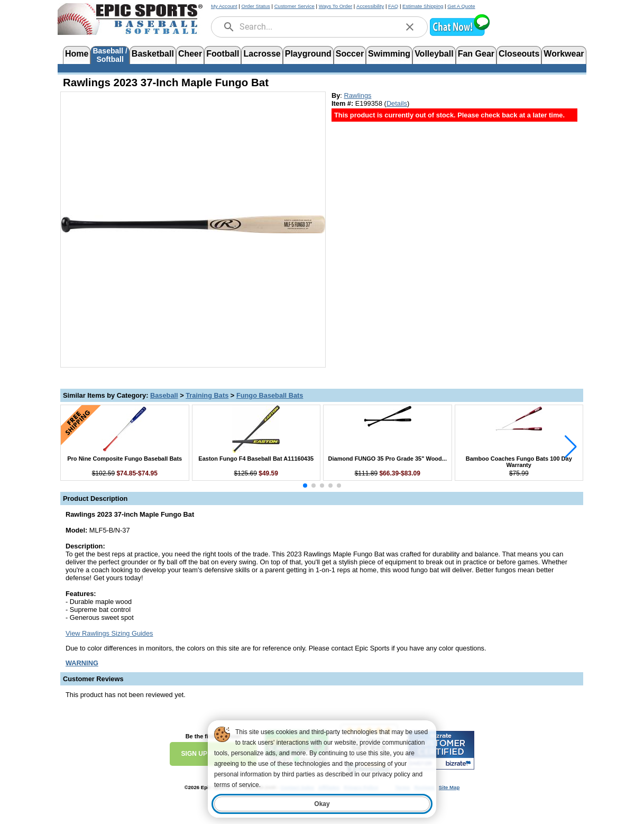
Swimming (389, 54)
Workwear (564, 54)
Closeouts (519, 54)
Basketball (153, 54)
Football (223, 54)
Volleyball (434, 54)
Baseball (164, 395)
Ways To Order (335, 6)
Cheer (190, 54)
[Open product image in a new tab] (193, 224)
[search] (229, 27)
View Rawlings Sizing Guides (109, 633)
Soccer (350, 54)
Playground (308, 54)
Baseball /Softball (110, 54)
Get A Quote (461, 6)
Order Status (255, 6)
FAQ (393, 6)
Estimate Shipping (423, 6)
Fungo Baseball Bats (270, 395)
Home (77, 54)
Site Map (449, 787)
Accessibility (370, 6)
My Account (224, 6)
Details (397, 103)
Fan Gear (476, 54)
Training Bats (207, 395)
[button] (459, 35)
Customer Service (295, 6)
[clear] (410, 27)
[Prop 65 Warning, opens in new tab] (82, 663)
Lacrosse (262, 54)
